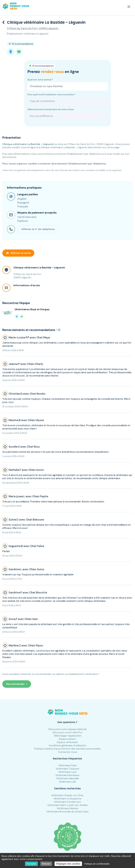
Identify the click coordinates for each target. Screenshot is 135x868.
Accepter (31, 864)
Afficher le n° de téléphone (38, 229)
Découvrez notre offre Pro (67, 732)
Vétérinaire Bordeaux (67, 775)
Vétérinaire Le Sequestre (67, 799)
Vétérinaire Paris (67, 765)
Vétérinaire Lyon (67, 772)
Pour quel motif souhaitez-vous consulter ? (51, 94)
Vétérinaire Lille (67, 782)
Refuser (46, 864)
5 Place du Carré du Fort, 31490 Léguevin (33, 28)
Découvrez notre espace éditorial (67, 729)
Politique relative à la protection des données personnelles (67, 749)
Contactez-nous (67, 752)
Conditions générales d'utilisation (67, 745)
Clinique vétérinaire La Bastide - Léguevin (39, 268)
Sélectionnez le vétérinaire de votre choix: (51, 109)
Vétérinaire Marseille (67, 778)
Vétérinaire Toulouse (67, 769)
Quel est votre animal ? (40, 80)
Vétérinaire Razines (67, 808)
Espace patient (67, 739)
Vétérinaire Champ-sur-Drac (67, 795)
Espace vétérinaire (67, 742)
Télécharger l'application (67, 736)
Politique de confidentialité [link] (97, 864)
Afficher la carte (18, 253)
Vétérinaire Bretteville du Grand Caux (67, 812)
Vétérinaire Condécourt (67, 802)
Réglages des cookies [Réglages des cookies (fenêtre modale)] (68, 864)
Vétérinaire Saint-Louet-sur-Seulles (67, 805)
